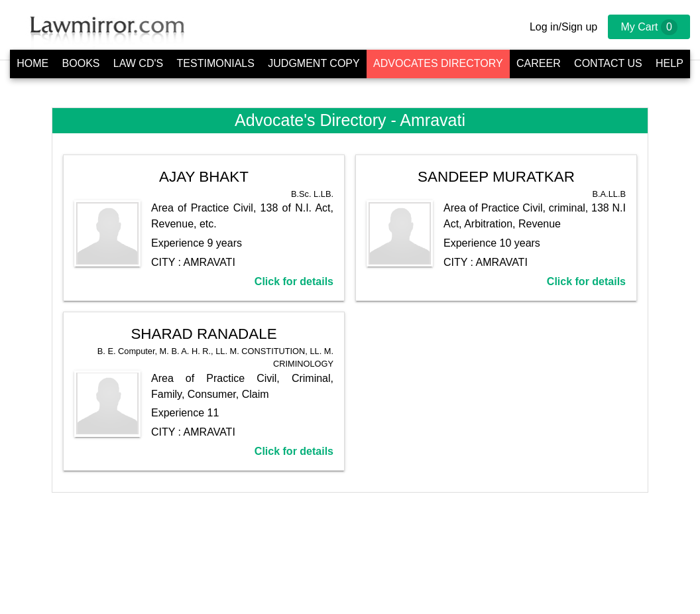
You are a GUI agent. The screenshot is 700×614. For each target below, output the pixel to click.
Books (81, 63)
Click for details (294, 281)
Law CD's (138, 63)
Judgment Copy (314, 63)
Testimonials (216, 63)
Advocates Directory (438, 63)
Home (32, 63)
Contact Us (608, 63)
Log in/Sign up (563, 27)
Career (539, 63)
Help (670, 63)
